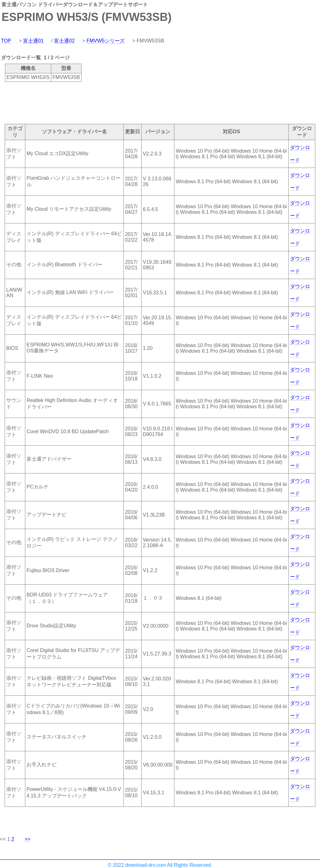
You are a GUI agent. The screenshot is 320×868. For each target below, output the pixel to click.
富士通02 (64, 41)
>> (28, 839)
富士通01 (33, 41)
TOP (6, 41)
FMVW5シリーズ (106, 41)
